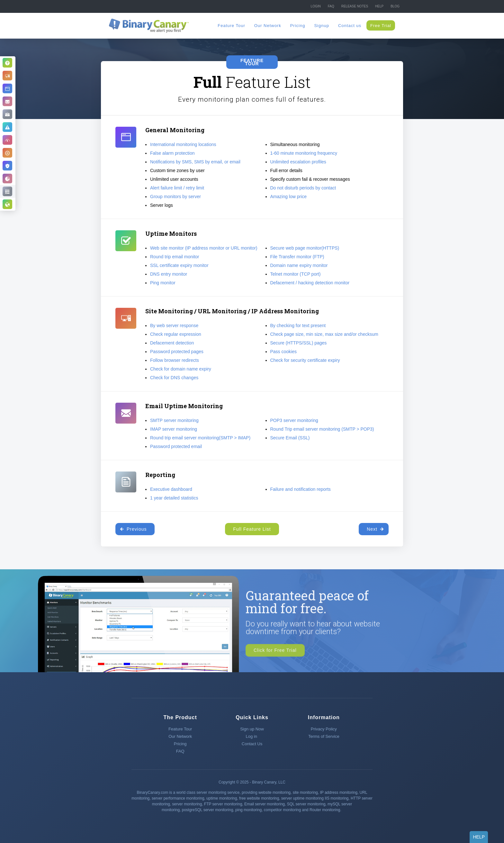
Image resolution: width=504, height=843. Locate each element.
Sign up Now (252, 729)
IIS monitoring (337, 798)
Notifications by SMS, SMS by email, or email (195, 162)
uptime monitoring (222, 798)
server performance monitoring (178, 798)
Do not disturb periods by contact (303, 188)
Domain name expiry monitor (299, 265)
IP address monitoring (339, 793)
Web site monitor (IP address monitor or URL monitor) (204, 248)
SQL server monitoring (306, 804)
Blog (395, 6)
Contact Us (252, 744)
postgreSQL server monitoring (208, 810)
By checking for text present (298, 325)
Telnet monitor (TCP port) (296, 274)
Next (372, 529)
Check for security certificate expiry (305, 360)
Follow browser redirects (175, 360)
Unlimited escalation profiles (298, 162)
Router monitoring (325, 810)
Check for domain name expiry (181, 369)
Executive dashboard (171, 489)
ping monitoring (248, 810)
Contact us (350, 26)
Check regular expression (176, 334)
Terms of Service (324, 736)
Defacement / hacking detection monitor (310, 283)
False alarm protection (172, 153)
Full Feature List (252, 529)
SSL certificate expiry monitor (179, 265)
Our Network (268, 26)
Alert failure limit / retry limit (177, 188)
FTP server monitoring (223, 804)
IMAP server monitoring (174, 429)
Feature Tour (231, 26)
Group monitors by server (175, 197)
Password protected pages (177, 352)
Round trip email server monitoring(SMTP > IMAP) (200, 438)
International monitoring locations (183, 144)
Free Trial (381, 26)
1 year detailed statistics (174, 498)
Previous (137, 529)
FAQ (331, 6)
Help (379, 6)
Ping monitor (163, 283)
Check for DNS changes (174, 378)
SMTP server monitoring (174, 420)
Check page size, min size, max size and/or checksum (324, 334)
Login (316, 6)
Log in (252, 736)
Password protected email (176, 446)
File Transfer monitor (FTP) (297, 257)
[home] (149, 25)
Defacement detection (172, 343)
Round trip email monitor (175, 257)
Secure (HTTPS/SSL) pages (299, 343)
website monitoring (274, 793)
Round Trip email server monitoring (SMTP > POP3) (322, 429)
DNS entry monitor (169, 274)
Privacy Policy (324, 729)
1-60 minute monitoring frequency (304, 153)
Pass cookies (283, 352)
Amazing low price (289, 197)
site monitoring (305, 793)
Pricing (298, 26)
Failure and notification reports (301, 489)
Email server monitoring (265, 804)
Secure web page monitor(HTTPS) (305, 248)
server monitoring (187, 804)
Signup (321, 26)
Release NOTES (355, 6)
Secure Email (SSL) (290, 438)
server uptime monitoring (302, 798)
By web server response (174, 325)
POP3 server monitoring (294, 420)
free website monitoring (259, 798)
